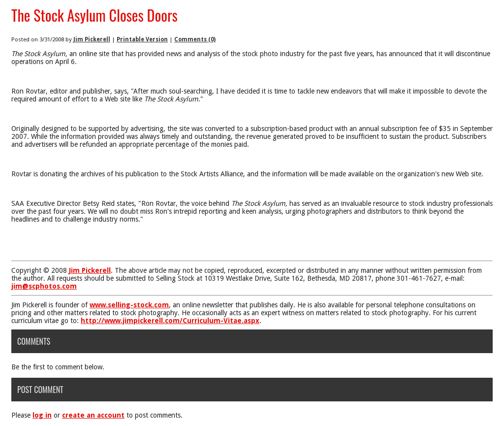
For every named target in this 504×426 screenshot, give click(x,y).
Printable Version (142, 39)
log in (42, 415)
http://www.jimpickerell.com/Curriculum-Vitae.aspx (170, 321)
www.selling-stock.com (129, 305)
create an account (93, 415)
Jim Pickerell (92, 39)
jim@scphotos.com (44, 286)
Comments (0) (195, 39)
